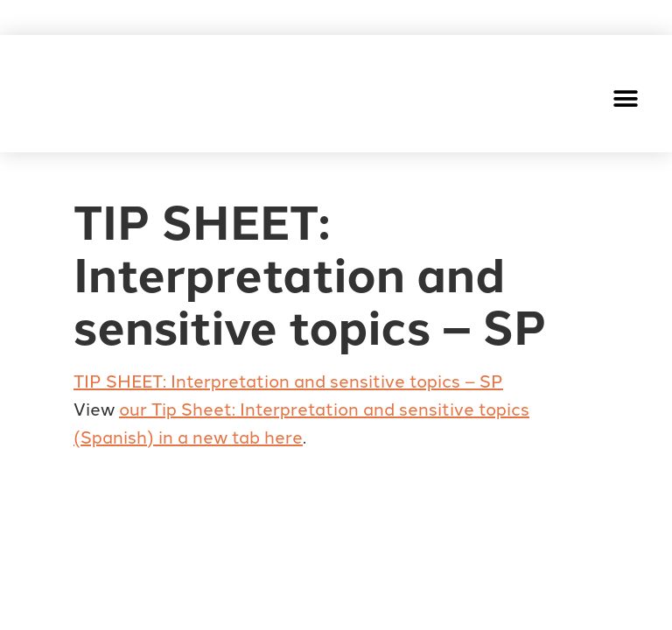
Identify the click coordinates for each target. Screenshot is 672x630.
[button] (626, 98)
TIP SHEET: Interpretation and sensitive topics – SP (288, 380)
